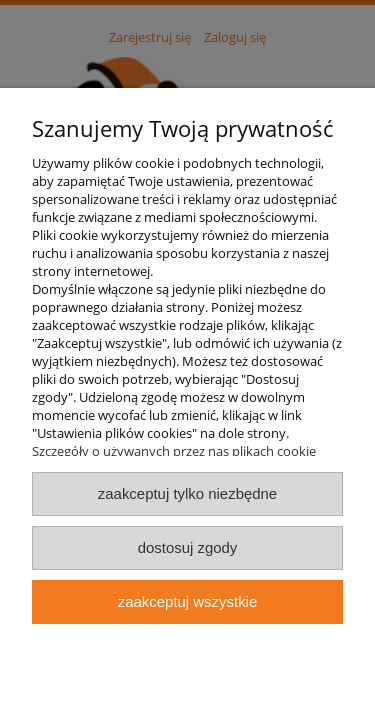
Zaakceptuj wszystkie (187, 601)
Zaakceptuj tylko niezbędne (187, 493)
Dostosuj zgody (188, 547)
